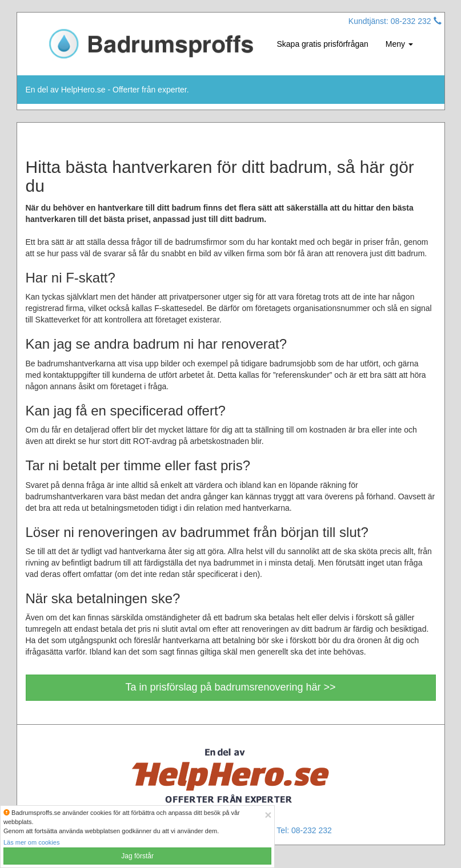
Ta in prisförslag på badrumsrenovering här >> (230, 687)
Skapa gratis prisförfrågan (323, 44)
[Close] (268, 815)
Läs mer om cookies (31, 842)
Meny (399, 44)
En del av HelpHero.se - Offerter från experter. (107, 90)
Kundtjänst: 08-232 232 (395, 21)
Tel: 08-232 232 (304, 830)
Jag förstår (137, 856)
